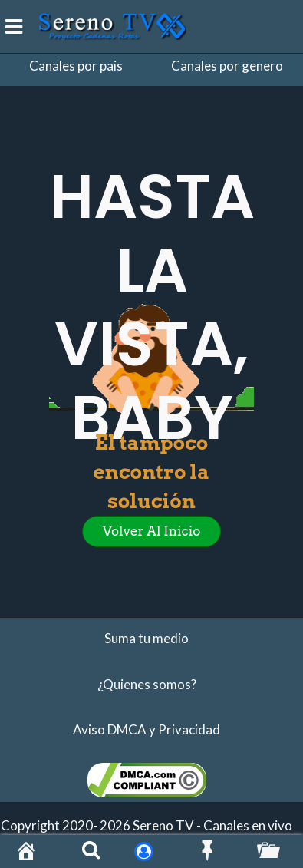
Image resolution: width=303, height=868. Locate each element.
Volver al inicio (152, 531)
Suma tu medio (147, 638)
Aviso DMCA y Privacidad (147, 729)
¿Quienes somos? (147, 684)
